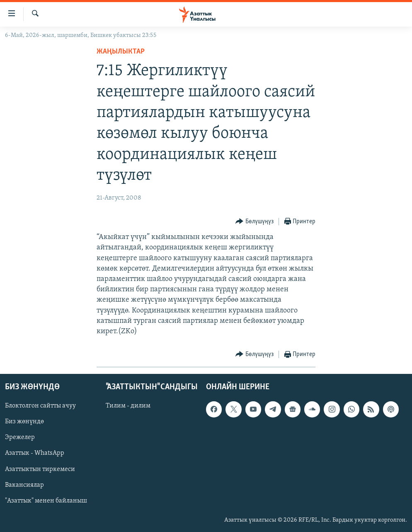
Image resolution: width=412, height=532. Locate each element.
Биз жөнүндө (24, 422)
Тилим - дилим (128, 406)
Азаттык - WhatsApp (35, 454)
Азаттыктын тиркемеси (40, 469)
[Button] (254, 222)
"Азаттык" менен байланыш (46, 501)
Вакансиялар (24, 485)
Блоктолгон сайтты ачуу (40, 406)
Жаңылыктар (121, 52)
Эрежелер (20, 438)
